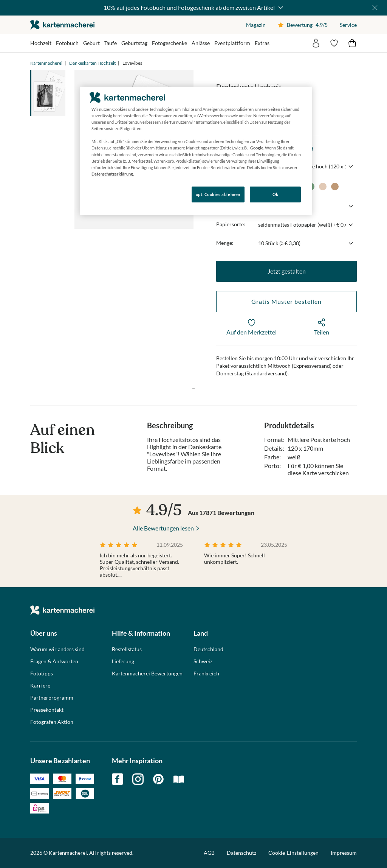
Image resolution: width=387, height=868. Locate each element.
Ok (276, 194)
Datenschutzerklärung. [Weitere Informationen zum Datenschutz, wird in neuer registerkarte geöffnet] (113, 174)
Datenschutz (241, 853)
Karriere (40, 686)
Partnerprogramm (52, 698)
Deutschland (208, 649)
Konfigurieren (106, 194)
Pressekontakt (47, 710)
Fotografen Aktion (52, 722)
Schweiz (203, 661)
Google (257, 148)
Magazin (256, 25)
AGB (209, 853)
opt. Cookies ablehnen (218, 194)
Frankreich (206, 674)
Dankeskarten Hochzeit (92, 63)
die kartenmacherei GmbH (62, 25)
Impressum (344, 853)
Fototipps (42, 674)
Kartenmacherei (46, 63)
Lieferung (123, 661)
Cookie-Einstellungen (293, 853)
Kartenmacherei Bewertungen (147, 674)
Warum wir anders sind (57, 649)
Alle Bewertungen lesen (163, 528)
